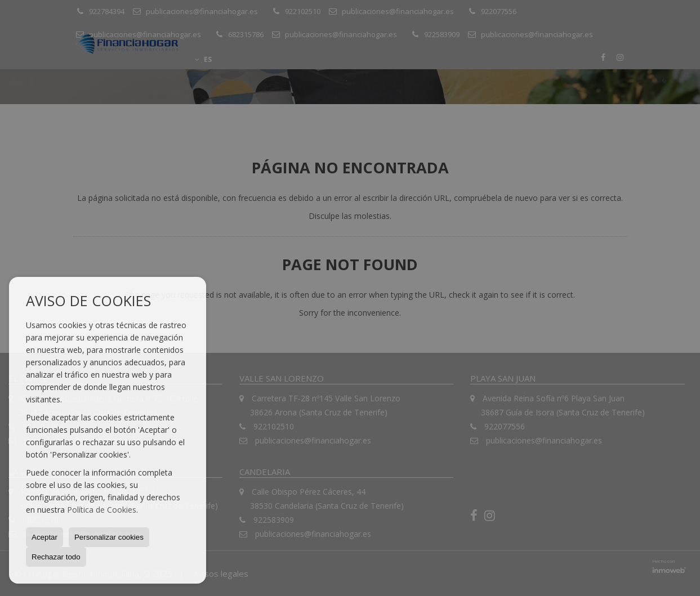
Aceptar (44, 537)
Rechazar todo (56, 557)
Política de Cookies (102, 510)
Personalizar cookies (109, 537)
